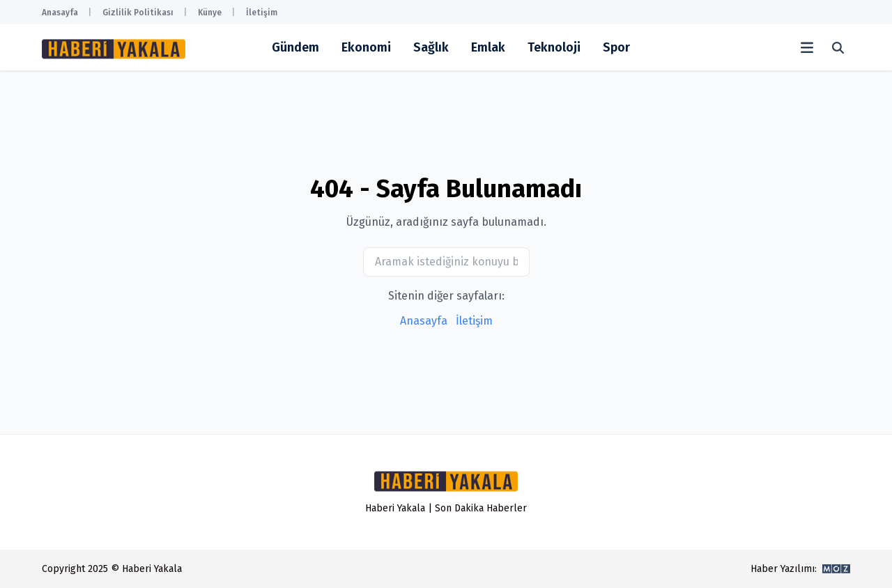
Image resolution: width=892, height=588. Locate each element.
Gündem (295, 47)
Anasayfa (60, 13)
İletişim (262, 13)
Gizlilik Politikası (138, 13)
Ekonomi (366, 47)
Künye (210, 13)
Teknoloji (554, 47)
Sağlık (431, 47)
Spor (616, 47)
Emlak (488, 47)
